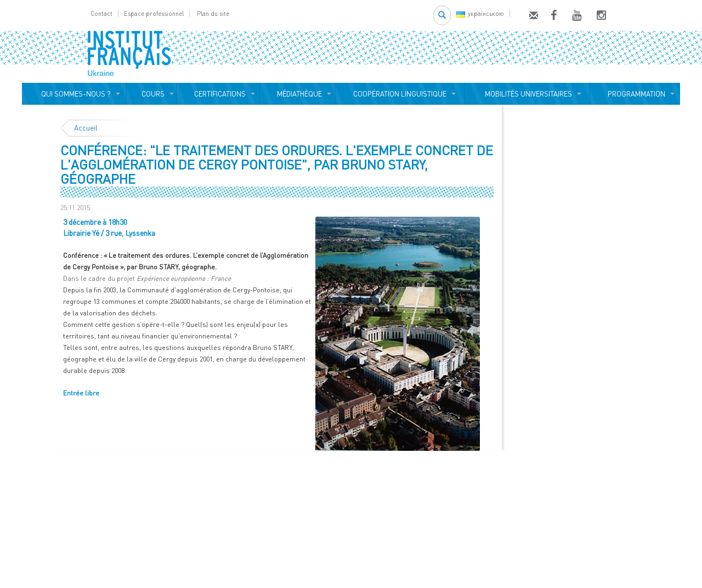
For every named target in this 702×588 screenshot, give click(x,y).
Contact (101, 13)
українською (480, 13)
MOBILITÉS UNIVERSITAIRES (527, 94)
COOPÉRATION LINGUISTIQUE (400, 94)
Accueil (86, 128)
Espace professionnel (154, 13)
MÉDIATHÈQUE (298, 94)
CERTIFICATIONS (218, 94)
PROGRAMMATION (635, 94)
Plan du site (213, 13)
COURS (151, 94)
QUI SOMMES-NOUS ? (74, 94)
